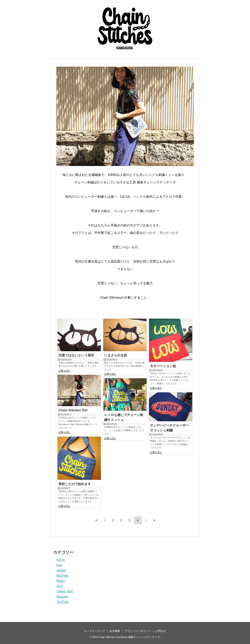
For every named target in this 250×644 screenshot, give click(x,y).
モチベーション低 (163, 366)
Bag (59, 565)
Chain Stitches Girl (73, 410)
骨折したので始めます (75, 484)
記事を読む (65, 371)
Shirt (60, 586)
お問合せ (161, 631)
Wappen (62, 597)
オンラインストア (95, 631)
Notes (61, 581)
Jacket (61, 570)
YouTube (63, 602)
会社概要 (115, 631)
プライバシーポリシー (138, 631)
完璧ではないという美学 (76, 355)
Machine (63, 576)
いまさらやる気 (116, 355)
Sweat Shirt (65, 591)
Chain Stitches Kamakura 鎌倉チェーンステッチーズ (129, 637)
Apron (61, 560)
